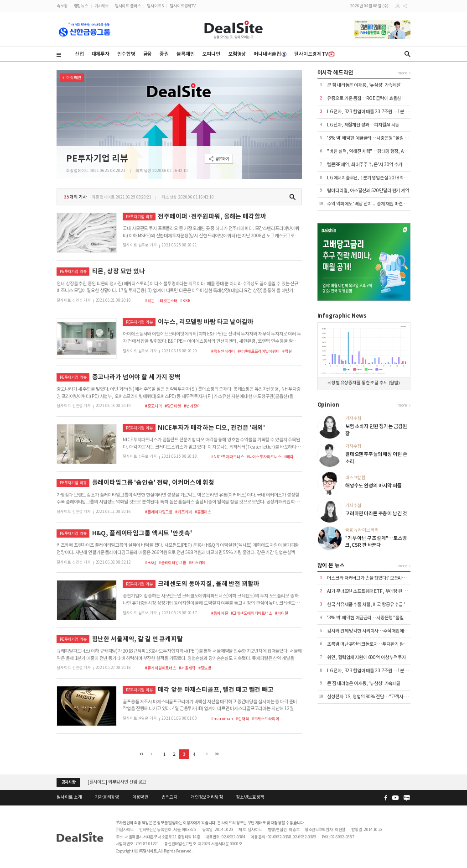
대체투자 (101, 54)
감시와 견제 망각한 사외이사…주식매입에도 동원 (372, 631)
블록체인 (185, 54)
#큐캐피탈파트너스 (161, 668)
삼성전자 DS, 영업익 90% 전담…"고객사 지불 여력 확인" (379, 697)
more (402, 73)
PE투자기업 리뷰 (97, 158)
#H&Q (150, 562)
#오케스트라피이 (265, 719)
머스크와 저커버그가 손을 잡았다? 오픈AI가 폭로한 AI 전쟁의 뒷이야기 (390, 578)
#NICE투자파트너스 (228, 457)
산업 (79, 54)
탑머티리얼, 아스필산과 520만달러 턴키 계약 (368, 191)
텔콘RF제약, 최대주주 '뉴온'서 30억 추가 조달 (369, 165)
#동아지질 (219, 613)
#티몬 (150, 301)
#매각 (289, 457)
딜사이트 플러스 (128, 6)
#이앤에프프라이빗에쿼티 (258, 351)
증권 (164, 54)
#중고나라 (153, 406)
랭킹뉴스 (81, 6)
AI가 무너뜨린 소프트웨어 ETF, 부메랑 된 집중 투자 (374, 591)
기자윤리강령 (107, 797)
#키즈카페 (183, 512)
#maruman (222, 719)
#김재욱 (242, 719)
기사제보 (101, 6)
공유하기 (222, 159)
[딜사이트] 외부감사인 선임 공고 (117, 782)
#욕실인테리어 (223, 351)
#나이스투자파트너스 (264, 457)
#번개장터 (192, 406)
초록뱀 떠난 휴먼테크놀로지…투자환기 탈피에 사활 (374, 644)
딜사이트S (155, 6)
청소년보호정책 (250, 797)
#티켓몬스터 (167, 301)
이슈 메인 (74, 77)
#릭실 (287, 351)
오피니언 (211, 54)
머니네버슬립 (270, 54)
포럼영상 (237, 54)
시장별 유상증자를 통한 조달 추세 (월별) (364, 383)
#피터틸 (281, 613)
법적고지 (169, 797)
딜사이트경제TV (183, 6)
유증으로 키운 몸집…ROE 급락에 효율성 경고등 (370, 98)
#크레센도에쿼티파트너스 (252, 613)
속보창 (62, 6)
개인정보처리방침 (207, 797)
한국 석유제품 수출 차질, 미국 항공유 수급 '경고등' (373, 604)
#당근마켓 (173, 406)
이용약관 (140, 797)
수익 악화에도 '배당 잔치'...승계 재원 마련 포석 (369, 204)
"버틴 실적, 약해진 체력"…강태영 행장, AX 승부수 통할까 (379, 151)
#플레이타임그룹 (159, 512)
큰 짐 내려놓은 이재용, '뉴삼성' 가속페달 (364, 85)
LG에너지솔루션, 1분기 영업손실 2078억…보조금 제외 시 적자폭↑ (389, 178)
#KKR (185, 301)
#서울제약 (187, 668)
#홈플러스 (203, 512)
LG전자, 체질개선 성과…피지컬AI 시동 (363, 125)
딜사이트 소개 (69, 797)
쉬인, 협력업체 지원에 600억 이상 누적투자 (366, 657)
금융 (148, 54)
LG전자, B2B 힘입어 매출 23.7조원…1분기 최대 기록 (376, 112)
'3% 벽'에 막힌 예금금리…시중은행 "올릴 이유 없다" (375, 138)
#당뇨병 (205, 668)
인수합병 (126, 54)
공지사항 (69, 782)
